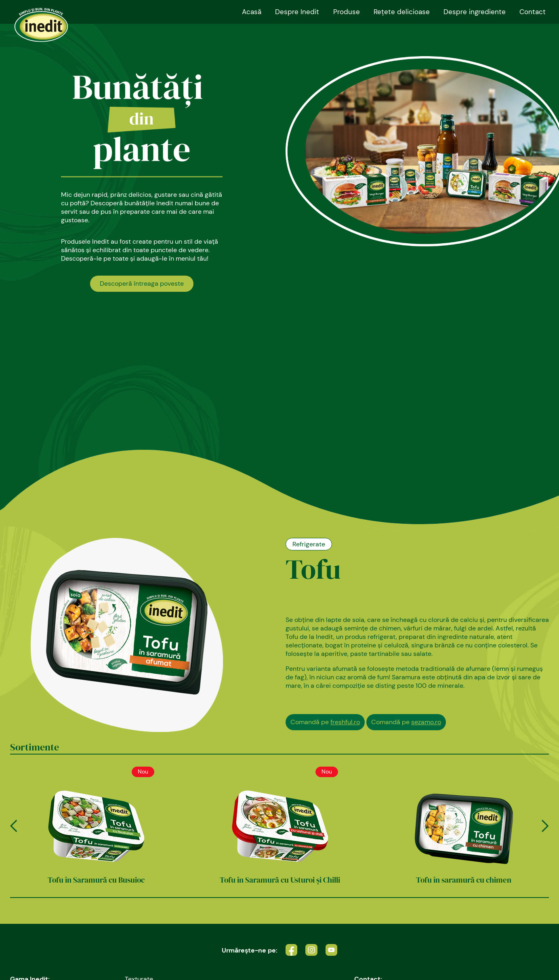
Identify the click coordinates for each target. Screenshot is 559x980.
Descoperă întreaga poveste (142, 283)
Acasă (252, 12)
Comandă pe (325, 722)
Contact (533, 12)
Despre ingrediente (475, 12)
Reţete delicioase (402, 12)
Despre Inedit (297, 12)
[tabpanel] (279, 252)
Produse (347, 12)
